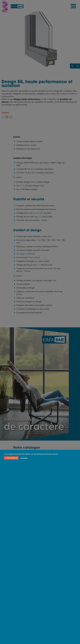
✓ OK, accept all (11, 458)
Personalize (24, 458)
